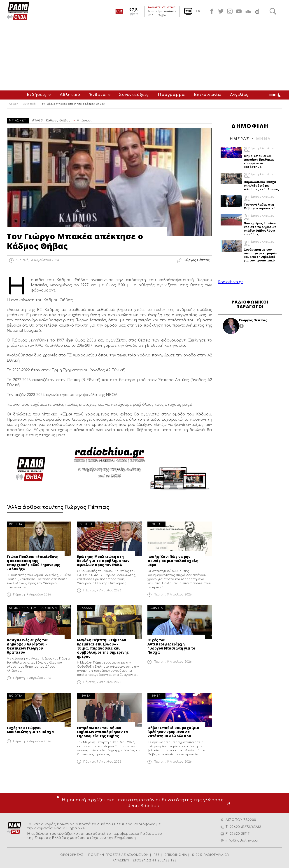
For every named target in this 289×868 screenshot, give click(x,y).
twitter (221, 11)
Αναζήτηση (273, 11)
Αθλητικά (70, 95)
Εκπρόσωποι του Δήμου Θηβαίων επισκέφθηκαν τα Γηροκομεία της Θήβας (103, 732)
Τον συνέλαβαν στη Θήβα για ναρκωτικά (260, 206)
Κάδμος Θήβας (58, 121)
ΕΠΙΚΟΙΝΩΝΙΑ (176, 855)
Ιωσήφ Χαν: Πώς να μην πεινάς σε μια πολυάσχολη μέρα (173, 561)
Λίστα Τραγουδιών (162, 11)
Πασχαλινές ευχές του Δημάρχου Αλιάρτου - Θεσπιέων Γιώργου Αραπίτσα (28, 646)
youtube (239, 11)
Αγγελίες (239, 95)
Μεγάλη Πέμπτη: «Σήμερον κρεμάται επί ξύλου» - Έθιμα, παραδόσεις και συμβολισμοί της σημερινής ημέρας (103, 648)
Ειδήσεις (37, 95)
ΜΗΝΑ (263, 139)
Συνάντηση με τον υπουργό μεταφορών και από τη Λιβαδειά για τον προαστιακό (261, 255)
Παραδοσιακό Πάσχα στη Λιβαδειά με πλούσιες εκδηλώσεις (261, 185)
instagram (230, 11)
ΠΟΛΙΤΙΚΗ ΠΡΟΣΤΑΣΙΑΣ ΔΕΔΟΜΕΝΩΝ (119, 855)
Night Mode (275, 95)
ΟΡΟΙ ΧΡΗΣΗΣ (72, 855)
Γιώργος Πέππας (253, 320)
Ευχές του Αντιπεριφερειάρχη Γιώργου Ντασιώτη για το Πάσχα (171, 646)
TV (198, 11)
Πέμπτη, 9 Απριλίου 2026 (32, 595)
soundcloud (248, 11)
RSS (157, 855)
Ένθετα (98, 95)
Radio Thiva (18, 11)
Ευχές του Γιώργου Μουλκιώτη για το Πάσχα (30, 730)
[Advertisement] (144, 57)
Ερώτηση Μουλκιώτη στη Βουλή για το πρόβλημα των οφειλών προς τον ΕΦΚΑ (103, 561)
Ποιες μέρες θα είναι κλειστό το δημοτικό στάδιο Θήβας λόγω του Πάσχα (260, 229)
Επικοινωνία (207, 95)
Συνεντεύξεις (134, 95)
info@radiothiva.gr (242, 841)
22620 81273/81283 (246, 827)
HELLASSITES (166, 861)
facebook (212, 11)
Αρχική (14, 104)
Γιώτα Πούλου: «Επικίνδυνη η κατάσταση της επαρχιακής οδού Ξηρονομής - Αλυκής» (33, 563)
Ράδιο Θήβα (157, 15)
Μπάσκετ (84, 121)
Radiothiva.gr (231, 282)
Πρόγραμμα (171, 95)
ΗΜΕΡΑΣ (239, 139)
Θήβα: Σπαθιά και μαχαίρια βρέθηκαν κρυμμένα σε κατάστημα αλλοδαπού (173, 732)
